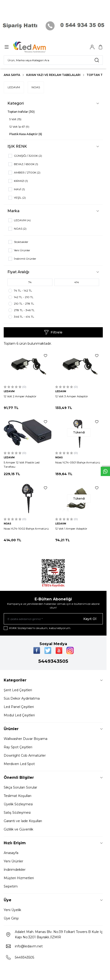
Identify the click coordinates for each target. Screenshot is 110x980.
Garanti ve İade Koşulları (23, 821)
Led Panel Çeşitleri (19, 707)
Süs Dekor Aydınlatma (22, 698)
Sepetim (11, 886)
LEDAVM (14, 87)
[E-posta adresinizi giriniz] (53, 619)
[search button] (97, 60)
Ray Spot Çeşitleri (18, 747)
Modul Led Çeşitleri (19, 715)
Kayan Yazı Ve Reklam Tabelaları (53, 75)
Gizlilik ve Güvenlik (18, 829)
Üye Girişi (11, 918)
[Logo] (36, 47)
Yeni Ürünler (13, 861)
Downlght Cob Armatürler (25, 755)
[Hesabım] (92, 47)
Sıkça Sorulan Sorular (20, 787)
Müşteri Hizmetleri (19, 878)
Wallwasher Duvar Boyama (26, 739)
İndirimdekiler (15, 870)
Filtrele (53, 332)
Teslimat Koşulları (18, 796)
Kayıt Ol (90, 619)
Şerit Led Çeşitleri (18, 690)
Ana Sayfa (12, 75)
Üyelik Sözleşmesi (18, 804)
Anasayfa (11, 853)
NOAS (36, 87)
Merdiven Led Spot (19, 764)
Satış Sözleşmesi (17, 813)
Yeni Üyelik (12, 910)
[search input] (53, 60)
